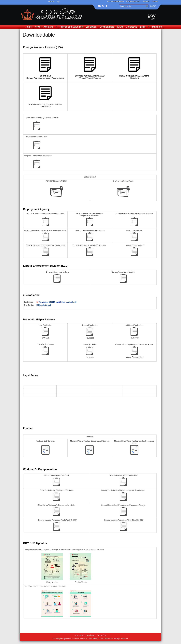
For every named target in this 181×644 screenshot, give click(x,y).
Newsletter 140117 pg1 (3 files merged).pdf (56, 302)
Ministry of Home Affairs (116, 1)
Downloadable (39, 35)
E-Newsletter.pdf (44, 305)
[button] (147, 6)
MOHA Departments (133, 1)
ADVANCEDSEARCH (153, 6)
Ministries (146, 1)
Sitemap (155, 1)
